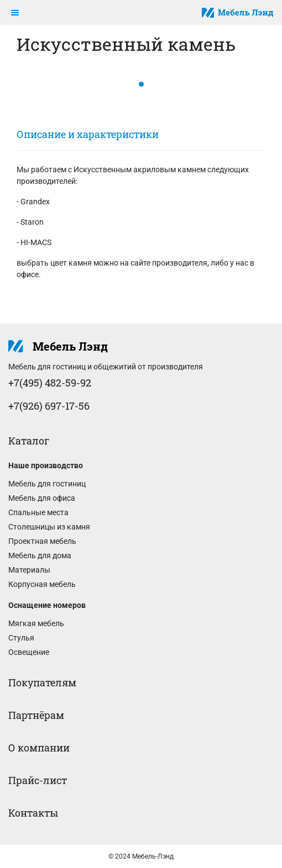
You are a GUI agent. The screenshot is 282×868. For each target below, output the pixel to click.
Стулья (21, 638)
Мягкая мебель (36, 623)
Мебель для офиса (42, 498)
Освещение (29, 652)
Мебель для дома (40, 555)
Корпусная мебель (42, 584)
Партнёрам (36, 715)
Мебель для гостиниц (47, 484)
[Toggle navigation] (15, 13)
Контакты (33, 813)
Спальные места (38, 512)
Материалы (29, 570)
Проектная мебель (42, 541)
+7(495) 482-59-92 (50, 383)
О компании (39, 748)
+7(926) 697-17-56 (49, 406)
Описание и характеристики (88, 134)
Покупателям (42, 682)
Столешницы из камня (49, 527)
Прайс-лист (38, 780)
